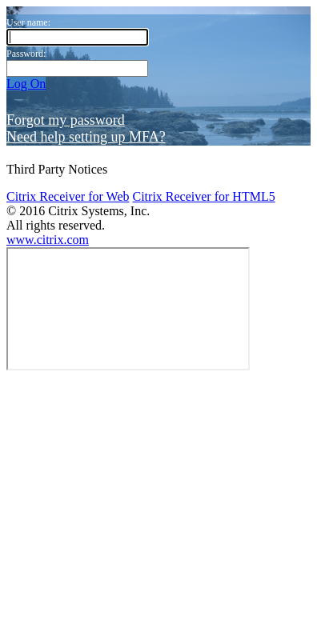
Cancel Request (152, 628)
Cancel (171, 296)
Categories (34, 452)
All (14, 438)
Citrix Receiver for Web (68, 106)
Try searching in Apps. (64, 527)
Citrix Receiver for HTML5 (203, 106)
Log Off (27, 277)
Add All (27, 484)
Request (91, 628)
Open (20, 628)
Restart (52, 628)
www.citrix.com (48, 149)
